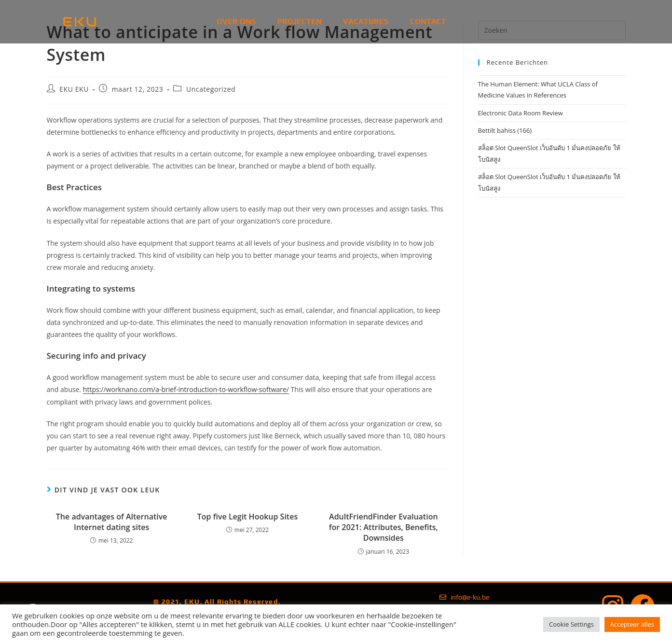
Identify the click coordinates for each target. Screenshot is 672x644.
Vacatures (366, 21)
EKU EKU (74, 89)
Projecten (300, 21)
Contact (428, 21)
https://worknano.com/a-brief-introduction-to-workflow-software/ (186, 389)
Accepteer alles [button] (632, 624)
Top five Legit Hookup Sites (247, 517)
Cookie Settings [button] (571, 624)
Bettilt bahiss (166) (505, 130)
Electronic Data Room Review (521, 113)
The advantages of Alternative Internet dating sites (112, 522)
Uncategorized (211, 89)
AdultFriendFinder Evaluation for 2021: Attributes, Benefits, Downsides (384, 527)
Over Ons (236, 21)
